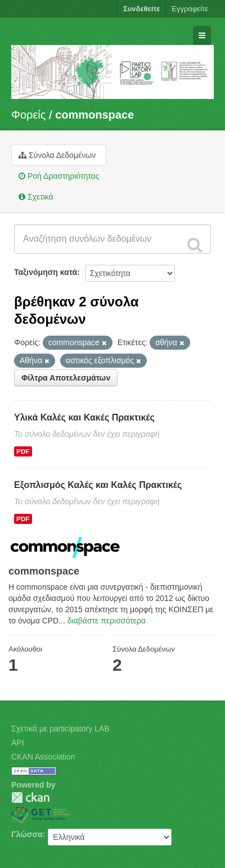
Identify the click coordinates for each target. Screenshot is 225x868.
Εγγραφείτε (190, 9)
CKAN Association (43, 757)
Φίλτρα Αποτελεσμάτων (66, 378)
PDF (23, 451)
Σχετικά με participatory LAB (60, 729)
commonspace (94, 115)
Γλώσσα (27, 834)
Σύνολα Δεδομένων (57, 155)
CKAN (30, 797)
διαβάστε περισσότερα (107, 621)
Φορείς (28, 115)
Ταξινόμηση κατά (46, 272)
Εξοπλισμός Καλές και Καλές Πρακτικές (98, 485)
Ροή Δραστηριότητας (59, 176)
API (18, 743)
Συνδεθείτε (141, 9)
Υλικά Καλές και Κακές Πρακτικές (84, 417)
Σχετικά (36, 197)
